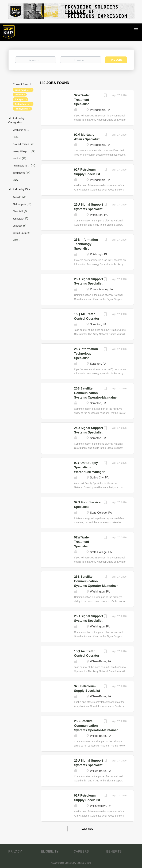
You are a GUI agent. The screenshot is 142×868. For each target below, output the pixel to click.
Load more (87, 829)
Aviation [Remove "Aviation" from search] (19, 95)
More (16, 180)
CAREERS (81, 851)
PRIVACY (15, 851)
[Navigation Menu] (136, 30)
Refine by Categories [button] (16, 120)
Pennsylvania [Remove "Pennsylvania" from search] (22, 109)
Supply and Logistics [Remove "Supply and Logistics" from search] (24, 90)
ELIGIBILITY (50, 851)
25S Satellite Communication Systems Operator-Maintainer (96, 393)
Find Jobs (116, 60)
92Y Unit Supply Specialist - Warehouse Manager (89, 467)
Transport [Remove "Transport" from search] (20, 99)
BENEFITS (114, 851)
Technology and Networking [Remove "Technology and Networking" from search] (24, 104)
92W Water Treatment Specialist (82, 100)
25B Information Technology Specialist (86, 244)
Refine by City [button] (21, 189)
